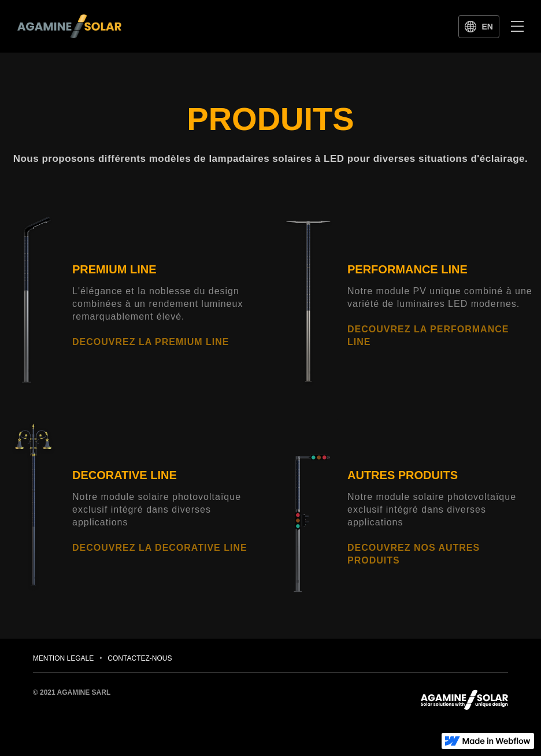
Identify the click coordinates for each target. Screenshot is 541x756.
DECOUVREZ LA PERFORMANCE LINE (428, 336)
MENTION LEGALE (63, 658)
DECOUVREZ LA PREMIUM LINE (151, 342)
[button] (517, 26)
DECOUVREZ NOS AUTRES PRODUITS (414, 554)
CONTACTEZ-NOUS (140, 658)
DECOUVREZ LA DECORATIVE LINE (160, 548)
